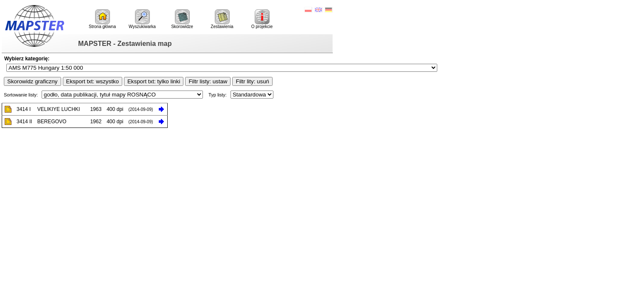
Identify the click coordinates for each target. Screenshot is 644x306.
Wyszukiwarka (142, 19)
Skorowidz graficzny (32, 81)
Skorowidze (182, 19)
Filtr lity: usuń (252, 81)
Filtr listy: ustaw (208, 81)
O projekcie (262, 19)
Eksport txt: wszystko (93, 81)
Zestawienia (222, 19)
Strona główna (102, 19)
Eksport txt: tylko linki (154, 81)
